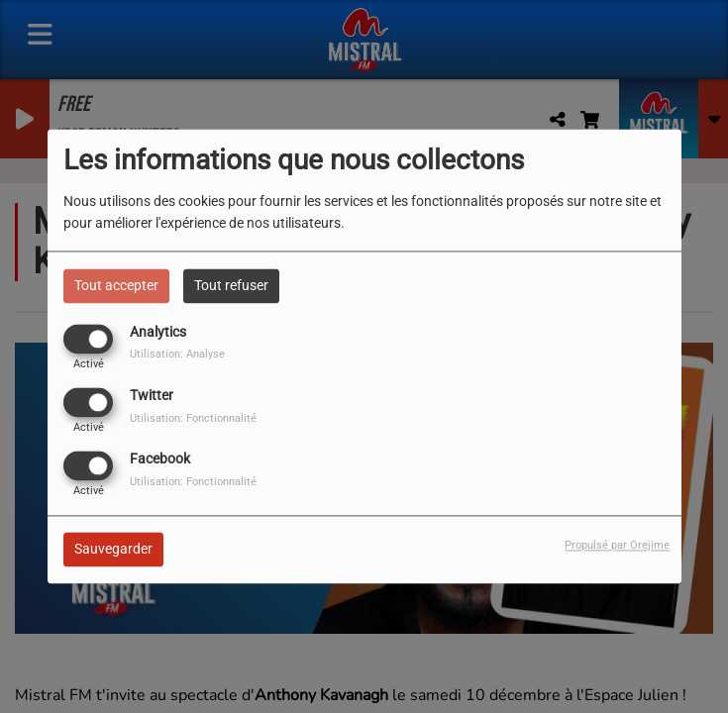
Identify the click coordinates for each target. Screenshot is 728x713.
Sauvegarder (113, 550)
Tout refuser (231, 285)
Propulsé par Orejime (617, 546)
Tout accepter (116, 285)
